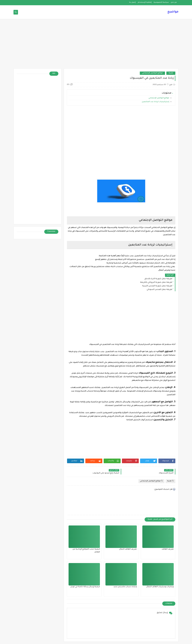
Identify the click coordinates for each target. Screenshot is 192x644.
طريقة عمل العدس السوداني (159, 290)
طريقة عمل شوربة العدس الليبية (157, 286)
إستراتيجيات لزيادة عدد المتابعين (155, 102)
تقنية (171, 73)
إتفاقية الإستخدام (145, 2)
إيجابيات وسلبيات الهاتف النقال (160, 587)
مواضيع (173, 12)
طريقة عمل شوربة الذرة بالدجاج (158, 279)
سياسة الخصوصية (161, 2)
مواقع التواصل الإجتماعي (152, 73)
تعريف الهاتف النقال (128, 549)
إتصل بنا (132, 2)
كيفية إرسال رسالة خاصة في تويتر (85, 587)
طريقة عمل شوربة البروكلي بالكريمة (156, 282)
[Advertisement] (96, 45)
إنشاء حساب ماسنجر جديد (125, 587)
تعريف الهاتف (168, 549)
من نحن (174, 2)
